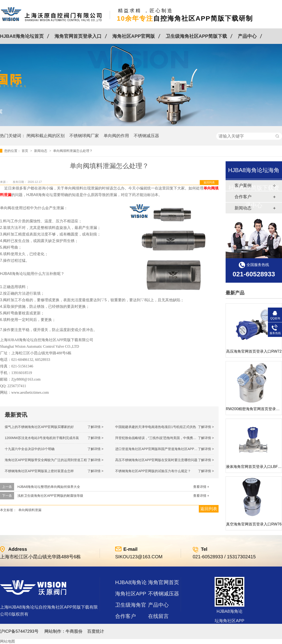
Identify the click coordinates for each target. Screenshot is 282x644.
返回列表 (209, 182)
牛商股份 (74, 631)
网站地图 (8, 641)
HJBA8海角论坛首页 (22, 36)
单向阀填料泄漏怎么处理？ (73, 151)
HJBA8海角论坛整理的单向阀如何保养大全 (49, 487)
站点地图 (125, 627)
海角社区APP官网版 (134, 36)
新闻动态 (41, 151)
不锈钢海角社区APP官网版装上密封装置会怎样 (39, 471)
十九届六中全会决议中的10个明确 (30, 449)
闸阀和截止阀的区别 (46, 136)
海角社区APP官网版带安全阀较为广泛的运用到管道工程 (46, 460)
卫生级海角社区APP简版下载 (196, 36)
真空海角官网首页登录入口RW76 (254, 524)
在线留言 (158, 616)
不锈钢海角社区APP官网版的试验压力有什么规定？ (153, 471)
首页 (25, 151)
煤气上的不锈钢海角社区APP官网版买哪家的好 (39, 427)
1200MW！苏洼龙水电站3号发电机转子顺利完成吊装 (42, 438)
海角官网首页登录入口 (78, 36)
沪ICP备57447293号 (19, 631)
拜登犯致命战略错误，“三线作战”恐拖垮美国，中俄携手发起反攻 (162, 438)
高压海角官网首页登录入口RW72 (254, 351)
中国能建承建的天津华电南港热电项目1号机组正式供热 (156, 427)
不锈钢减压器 (146, 136)
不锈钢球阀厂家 (84, 136)
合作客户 (125, 616)
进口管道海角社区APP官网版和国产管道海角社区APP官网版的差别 (164, 449)
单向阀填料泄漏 (30, 510)
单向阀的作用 (116, 136)
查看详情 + (201, 487)
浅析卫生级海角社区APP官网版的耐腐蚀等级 (50, 496)
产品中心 (247, 36)
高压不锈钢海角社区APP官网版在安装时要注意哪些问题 (156, 460)
